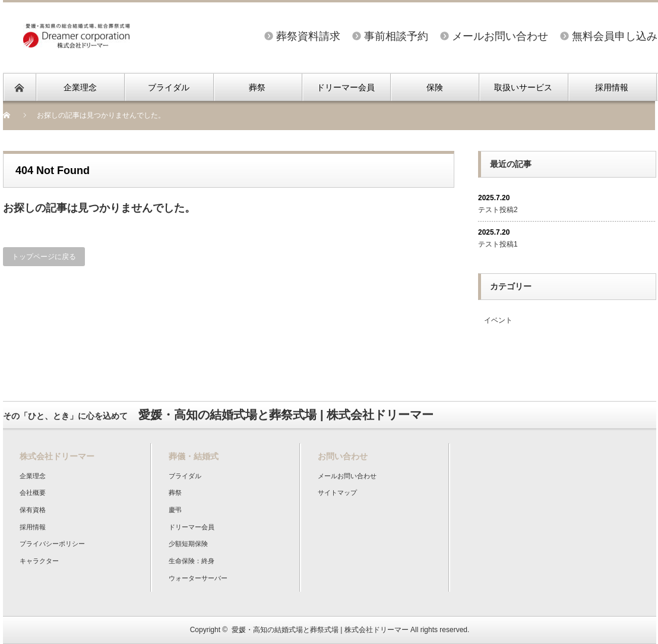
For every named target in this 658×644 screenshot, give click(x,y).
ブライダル (169, 87)
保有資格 (33, 510)
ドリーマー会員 (346, 87)
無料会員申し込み (615, 37)
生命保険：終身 (192, 561)
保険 (435, 87)
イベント (498, 320)
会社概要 (33, 493)
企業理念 (80, 87)
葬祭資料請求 (308, 37)
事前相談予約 (396, 37)
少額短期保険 (188, 544)
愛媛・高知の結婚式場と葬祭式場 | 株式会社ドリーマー (320, 630)
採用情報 (612, 87)
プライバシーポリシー (52, 544)
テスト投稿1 (498, 244)
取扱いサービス (523, 87)
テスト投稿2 (498, 210)
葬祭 (257, 87)
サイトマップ (337, 493)
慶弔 (175, 510)
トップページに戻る (44, 257)
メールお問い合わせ (500, 37)
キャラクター (39, 561)
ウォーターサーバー (198, 578)
